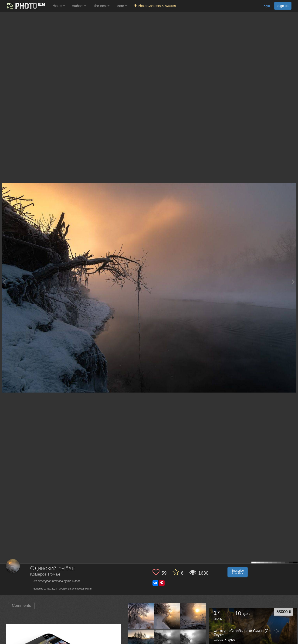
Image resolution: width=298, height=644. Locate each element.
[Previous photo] (4, 282)
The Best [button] (101, 6)
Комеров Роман (45, 575)
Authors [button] (79, 6)
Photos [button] (58, 6)
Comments (21, 605)
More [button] (122, 6)
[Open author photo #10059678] (193, 616)
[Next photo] (293, 282)
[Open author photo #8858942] (141, 642)
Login (266, 6)
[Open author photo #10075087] (167, 616)
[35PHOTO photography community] (25, 6)
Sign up (283, 6)
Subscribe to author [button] (238, 572)
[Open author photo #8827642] (167, 642)
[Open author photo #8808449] (193, 642)
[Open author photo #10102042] (141, 616)
